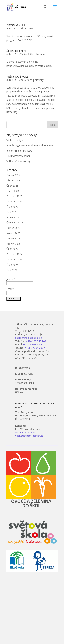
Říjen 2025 (12, 207)
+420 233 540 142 (36, 341)
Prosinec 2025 (14, 196)
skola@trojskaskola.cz (29, 338)
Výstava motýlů (15, 140)
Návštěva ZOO (16, 25)
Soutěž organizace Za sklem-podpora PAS (30, 145)
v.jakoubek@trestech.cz (29, 436)
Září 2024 (12, 270)
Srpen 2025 (13, 217)
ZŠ (15, 28)
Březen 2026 (14, 180)
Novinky (41, 54)
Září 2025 (12, 212)
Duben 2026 (13, 175)
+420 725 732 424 (25, 432)
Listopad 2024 (14, 260)
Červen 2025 (13, 228)
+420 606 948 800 (33, 344)
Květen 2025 (13, 233)
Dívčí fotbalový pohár (18, 156)
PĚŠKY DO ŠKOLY (17, 77)
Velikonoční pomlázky (18, 161)
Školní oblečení (16, 51)
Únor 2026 (12, 186)
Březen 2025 (14, 244)
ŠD (38, 28)
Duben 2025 (13, 238)
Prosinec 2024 (14, 254)
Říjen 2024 (12, 265)
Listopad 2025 (14, 201)
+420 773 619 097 (35, 348)
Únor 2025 (12, 249)
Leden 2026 (13, 191)
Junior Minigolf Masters (19, 151)
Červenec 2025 (15, 223)
